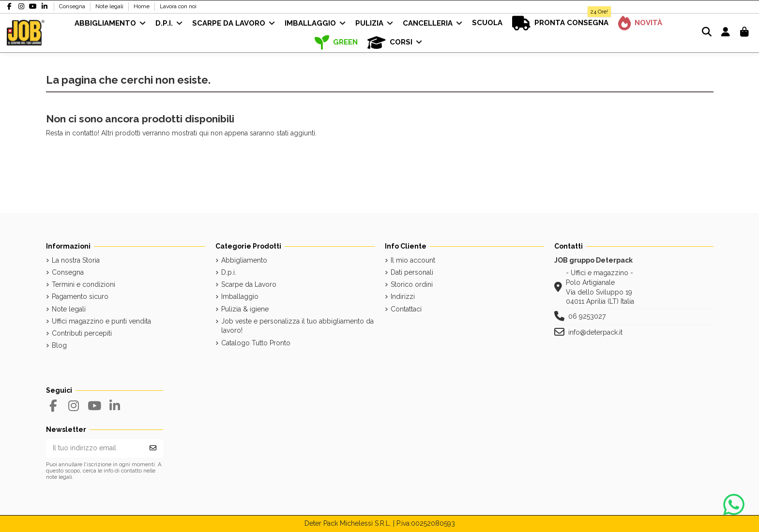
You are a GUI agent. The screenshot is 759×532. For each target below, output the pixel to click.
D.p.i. (229, 272)
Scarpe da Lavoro (249, 284)
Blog (59, 345)
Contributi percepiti (82, 333)
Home (142, 6)
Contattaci (406, 309)
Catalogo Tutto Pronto (256, 343)
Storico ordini (412, 284)
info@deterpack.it (595, 332)
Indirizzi (403, 296)
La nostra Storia (76, 260)
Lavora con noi (178, 6)
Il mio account (413, 260)
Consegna (73, 6)
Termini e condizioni (83, 284)
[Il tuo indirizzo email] (95, 448)
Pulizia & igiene (245, 309)
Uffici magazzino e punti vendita (101, 321)
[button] (395, 43)
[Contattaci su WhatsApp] (734, 505)
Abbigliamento (244, 260)
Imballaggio (240, 296)
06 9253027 (587, 316)
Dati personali (412, 272)
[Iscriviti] (153, 448)
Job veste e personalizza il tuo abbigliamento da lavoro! (297, 326)
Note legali (110, 6)
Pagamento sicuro (80, 296)
